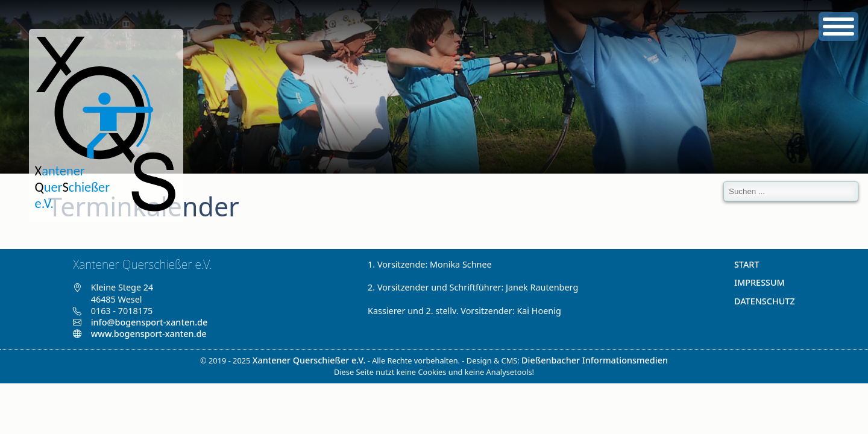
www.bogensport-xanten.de (140, 334)
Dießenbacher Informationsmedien (595, 360)
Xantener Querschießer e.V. (309, 360)
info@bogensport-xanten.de (149, 322)
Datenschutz (765, 301)
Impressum (759, 282)
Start (747, 264)
